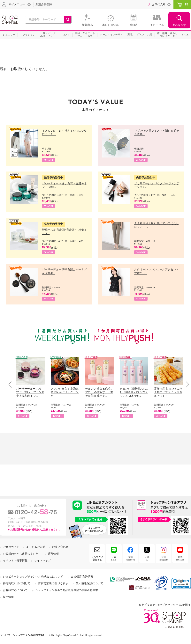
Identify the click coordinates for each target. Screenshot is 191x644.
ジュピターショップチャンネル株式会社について (33, 577)
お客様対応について (15, 590)
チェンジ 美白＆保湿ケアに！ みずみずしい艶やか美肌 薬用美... (99, 392)
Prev (12, 384)
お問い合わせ (60, 547)
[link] (181, 583)
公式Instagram (164, 558)
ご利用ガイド (11, 547)
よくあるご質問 (36, 547)
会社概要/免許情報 (82, 577)
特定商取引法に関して (17, 583)
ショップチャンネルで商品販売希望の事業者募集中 (67, 590)
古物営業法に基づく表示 (53, 583)
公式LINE (114, 558)
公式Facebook (130, 558)
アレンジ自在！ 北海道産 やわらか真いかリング (65, 392)
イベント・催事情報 (15, 561)
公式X (147, 558)
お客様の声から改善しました (21, 554)
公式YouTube (180, 558)
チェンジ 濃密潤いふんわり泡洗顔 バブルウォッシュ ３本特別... (134, 392)
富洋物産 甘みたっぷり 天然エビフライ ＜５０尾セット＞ (168, 392)
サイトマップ (42, 561)
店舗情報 (53, 554)
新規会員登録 (44, 4)
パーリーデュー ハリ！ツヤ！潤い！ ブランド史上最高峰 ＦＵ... (30, 392)
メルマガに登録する (97, 558)
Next (186, 384)
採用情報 (8, 597)
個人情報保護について (89, 583)
